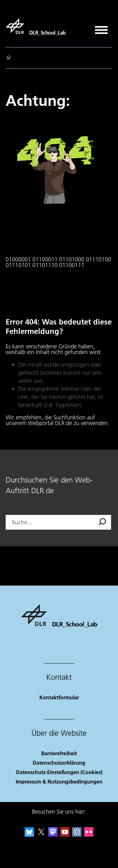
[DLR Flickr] (89, 835)
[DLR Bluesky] (29, 835)
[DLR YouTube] (65, 835)
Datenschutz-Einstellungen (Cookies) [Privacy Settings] (59, 772)
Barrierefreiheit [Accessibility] (59, 753)
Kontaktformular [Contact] (59, 697)
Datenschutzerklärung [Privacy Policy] (59, 763)
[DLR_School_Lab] (36, 26)
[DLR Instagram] (77, 835)
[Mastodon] (53, 835)
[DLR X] (41, 835)
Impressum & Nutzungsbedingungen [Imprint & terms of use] (59, 781)
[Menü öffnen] (101, 28)
